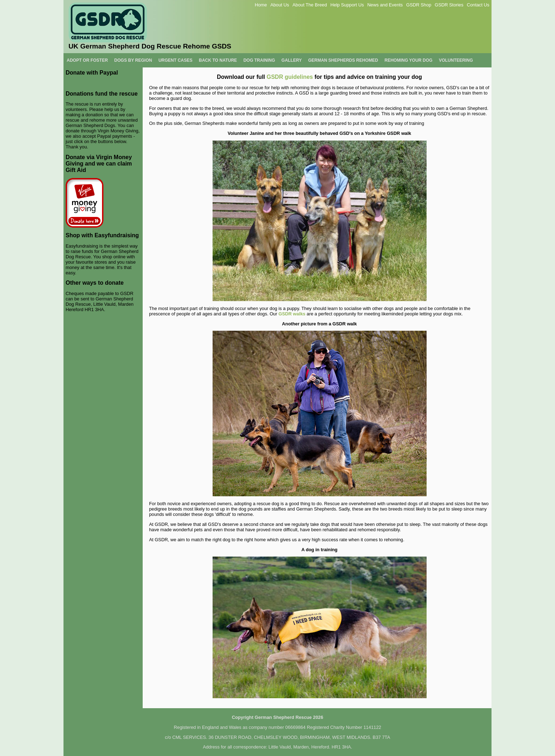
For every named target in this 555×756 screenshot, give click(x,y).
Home (261, 5)
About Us (280, 5)
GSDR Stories (449, 5)
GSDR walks (292, 314)
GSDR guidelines (290, 77)
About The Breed (310, 5)
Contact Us (478, 5)
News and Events (385, 5)
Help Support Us (347, 5)
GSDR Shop (419, 5)
